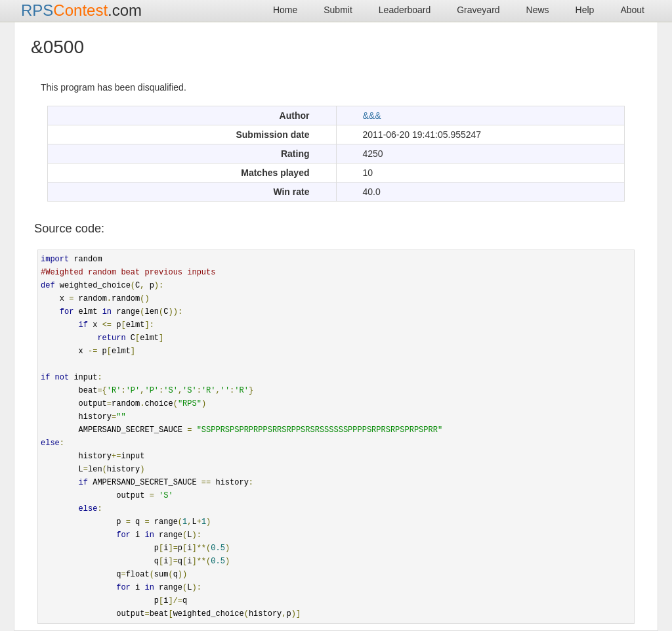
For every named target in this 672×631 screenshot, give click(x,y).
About (632, 10)
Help (585, 10)
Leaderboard (405, 10)
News (538, 10)
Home (285, 10)
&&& (372, 116)
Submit (338, 10)
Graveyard (478, 10)
